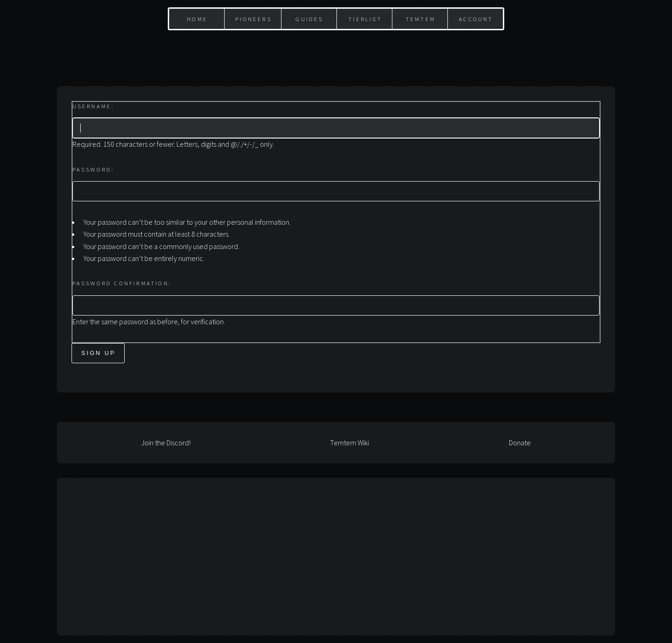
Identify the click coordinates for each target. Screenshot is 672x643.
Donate (520, 443)
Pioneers (253, 19)
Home (197, 19)
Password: (94, 169)
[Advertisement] (336, 51)
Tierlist (365, 19)
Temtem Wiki (350, 443)
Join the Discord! (166, 443)
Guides (309, 19)
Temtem (421, 19)
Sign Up (98, 353)
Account (476, 19)
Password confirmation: (122, 283)
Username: (94, 106)
